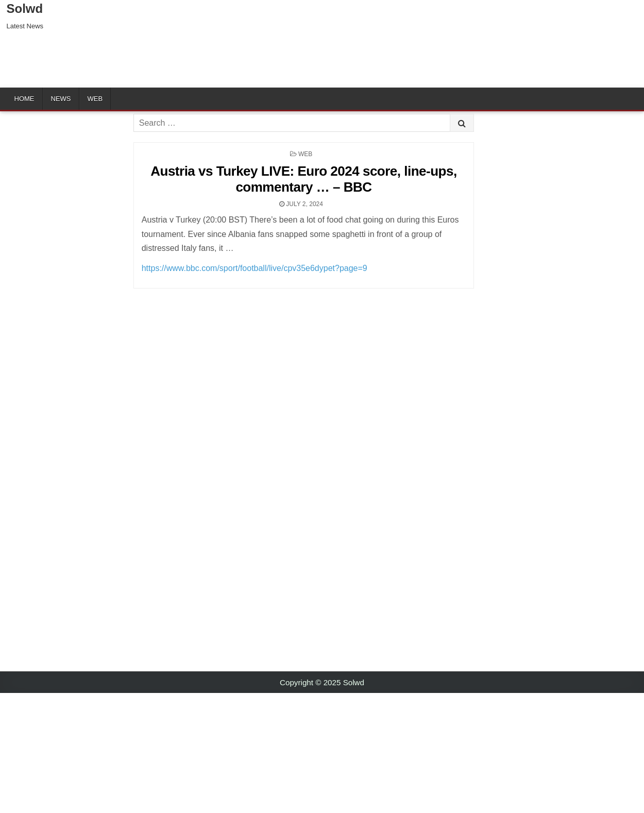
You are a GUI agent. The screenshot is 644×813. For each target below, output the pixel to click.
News (61, 99)
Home (24, 99)
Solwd (25, 9)
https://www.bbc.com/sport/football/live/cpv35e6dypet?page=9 (255, 268)
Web (95, 99)
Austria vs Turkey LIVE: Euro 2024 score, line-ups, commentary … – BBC (303, 179)
